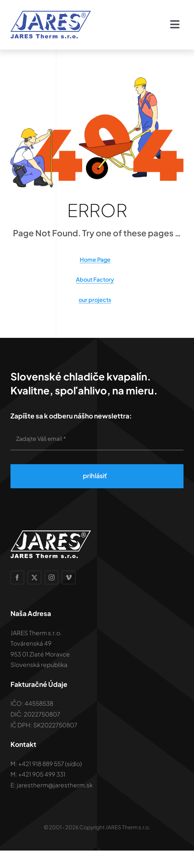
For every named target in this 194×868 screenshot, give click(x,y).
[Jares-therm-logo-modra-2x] (51, 13)
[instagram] (52, 577)
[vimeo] (69, 577)
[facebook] (17, 577)
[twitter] (34, 577)
